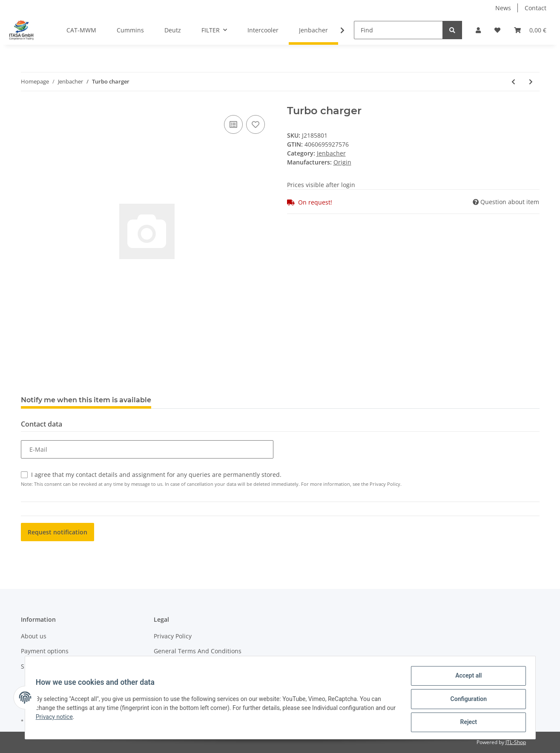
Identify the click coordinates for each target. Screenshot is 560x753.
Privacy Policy (173, 636)
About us (34, 636)
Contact (536, 8)
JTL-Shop (516, 742)
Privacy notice (67, 718)
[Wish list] (497, 30)
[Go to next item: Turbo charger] (531, 82)
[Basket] (530, 30)
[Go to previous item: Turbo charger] (513, 82)
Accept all (465, 678)
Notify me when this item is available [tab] (86, 400)
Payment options (45, 651)
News (503, 8)
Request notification (57, 532)
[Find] (398, 30)
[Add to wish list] (256, 124)
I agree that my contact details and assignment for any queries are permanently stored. (156, 475)
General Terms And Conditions (198, 651)
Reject (466, 723)
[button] (478, 30)
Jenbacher (331, 153)
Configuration (466, 701)
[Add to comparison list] (233, 124)
